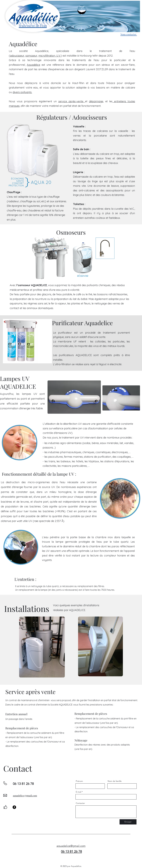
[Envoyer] (128, 822)
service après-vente (72, 101)
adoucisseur (17, 56)
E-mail (79, 792)
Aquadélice (33, 65)
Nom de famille (115, 781)
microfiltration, (47, 56)
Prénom (79, 781)
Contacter (80, 803)
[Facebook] (14, 807)
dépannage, (96, 101)
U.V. (58, 56)
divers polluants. (22, 92)
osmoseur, (32, 56)
